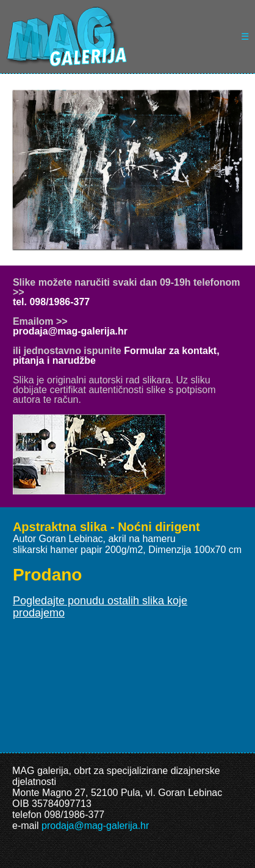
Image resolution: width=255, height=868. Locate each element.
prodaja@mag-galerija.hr (70, 331)
